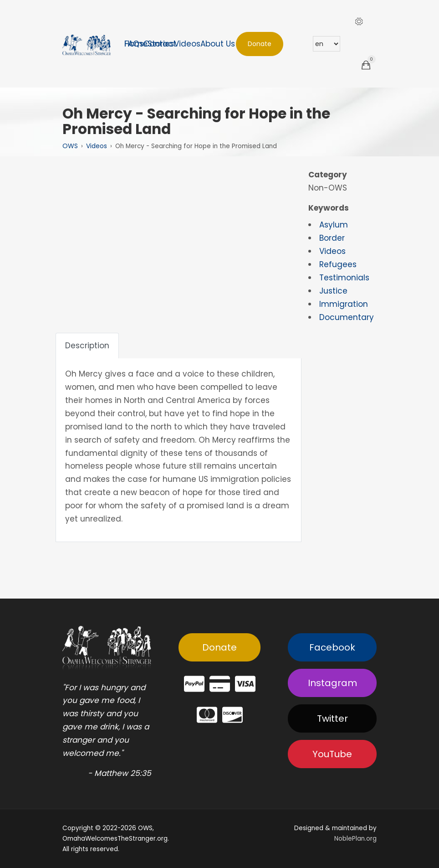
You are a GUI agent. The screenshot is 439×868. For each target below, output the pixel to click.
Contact (160, 44)
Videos (187, 44)
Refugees (338, 264)
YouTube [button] (332, 754)
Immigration (344, 304)
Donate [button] (260, 44)
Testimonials (344, 278)
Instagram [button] (332, 683)
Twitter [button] (332, 718)
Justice (333, 291)
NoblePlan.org (355, 839)
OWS (70, 146)
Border (332, 238)
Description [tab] (87, 346)
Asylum (334, 225)
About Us (218, 44)
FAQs (134, 44)
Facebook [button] (332, 647)
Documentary (347, 317)
